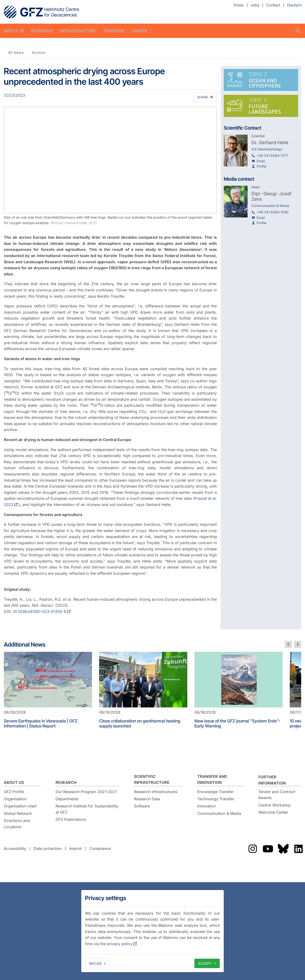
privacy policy (120, 944)
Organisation (15, 799)
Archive (38, 53)
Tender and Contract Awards (277, 795)
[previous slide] (288, 644)
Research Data (147, 799)
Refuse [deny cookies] (95, 963)
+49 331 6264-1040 (273, 212)
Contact (273, 5)
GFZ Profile (14, 792)
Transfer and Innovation (212, 780)
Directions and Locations (17, 824)
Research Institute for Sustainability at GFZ (87, 809)
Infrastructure (78, 31)
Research (42, 31)
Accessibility (15, 848)
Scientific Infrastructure (152, 780)
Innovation (207, 806)
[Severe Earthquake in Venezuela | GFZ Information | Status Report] (48, 680)
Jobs (255, 5)
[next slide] (298, 644)
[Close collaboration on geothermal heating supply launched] (143, 680)
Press (239, 5)
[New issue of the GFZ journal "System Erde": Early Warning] (239, 680)
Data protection (48, 848)
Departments (67, 799)
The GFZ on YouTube (268, 849)
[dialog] (152, 931)
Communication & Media (219, 813)
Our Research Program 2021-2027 (86, 792)
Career (139, 31)
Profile (262, 166)
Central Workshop (274, 805)
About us (14, 31)
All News (16, 53)
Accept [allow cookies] (205, 963)
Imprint (76, 848)
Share (203, 97)
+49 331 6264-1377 (272, 155)
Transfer (114, 31)
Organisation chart (20, 806)
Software (142, 806)
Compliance (100, 848)
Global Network (18, 813)
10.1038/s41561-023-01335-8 (40, 611)
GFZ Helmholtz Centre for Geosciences (41, 12)
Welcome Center (273, 812)
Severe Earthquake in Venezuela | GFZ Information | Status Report (41, 723)
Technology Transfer (216, 799)
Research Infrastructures (156, 792)
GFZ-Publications (71, 819)
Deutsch (294, 5)
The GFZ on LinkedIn (298, 849)
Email (261, 161)
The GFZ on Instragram (253, 849)
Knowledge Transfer (215, 792)
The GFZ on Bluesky (283, 849)
